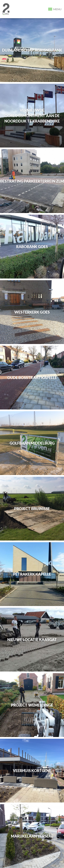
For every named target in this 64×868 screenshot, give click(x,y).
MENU (55, 9)
